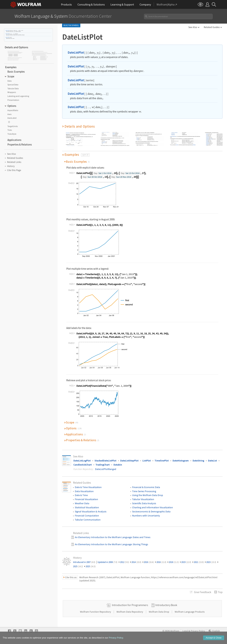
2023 (211, 562)
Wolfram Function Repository (96, 612)
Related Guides (212, 27)
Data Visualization (84, 491)
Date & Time (81, 495)
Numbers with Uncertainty (146, 516)
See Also (193, 27)
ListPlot (147, 461)
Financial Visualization (86, 499)
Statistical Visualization (87, 507)
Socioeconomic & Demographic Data (151, 511)
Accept (214, 638)
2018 (174, 562)
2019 (186, 562)
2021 (199, 562)
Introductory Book (166, 605)
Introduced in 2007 (84, 562)
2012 (124, 562)
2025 (78, 566)
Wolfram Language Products (190, 612)
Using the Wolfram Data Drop (148, 495)
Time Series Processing (144, 491)
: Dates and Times (141, 537)
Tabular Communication (88, 520)
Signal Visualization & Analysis (91, 511)
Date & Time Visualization (88, 487)
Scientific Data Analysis (144, 503)
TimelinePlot (162, 461)
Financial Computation (87, 516)
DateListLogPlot (82, 461)
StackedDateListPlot (105, 461)
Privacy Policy (198, 631)
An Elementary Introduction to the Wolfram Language (103, 537)
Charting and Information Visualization (153, 507)
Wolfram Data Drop (159, 612)
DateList (212, 461)
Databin (118, 465)
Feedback (203, 592)
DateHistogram (181, 461)
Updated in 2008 (107, 562)
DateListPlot (7, 30)
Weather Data (82, 503)
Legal (185, 631)
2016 (149, 562)
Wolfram (175, 631)
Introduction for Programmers (130, 605)
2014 (136, 562)
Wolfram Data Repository (130, 612)
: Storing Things (140, 544)
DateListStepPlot (129, 461)
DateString (198, 461)
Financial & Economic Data (146, 487)
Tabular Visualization (143, 499)
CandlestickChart (83, 465)
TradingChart (103, 465)
